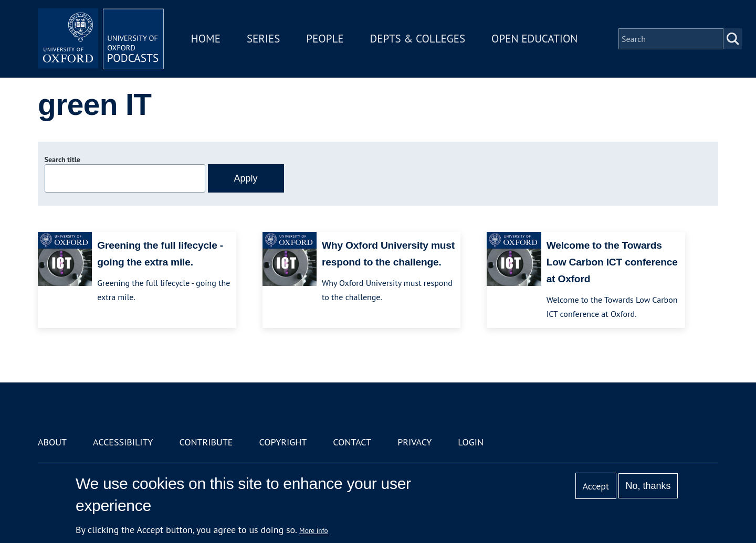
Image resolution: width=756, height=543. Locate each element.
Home (206, 39)
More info (314, 530)
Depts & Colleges (418, 39)
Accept (596, 486)
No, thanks (648, 486)
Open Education (534, 39)
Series (263, 39)
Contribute (206, 442)
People (325, 39)
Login (471, 442)
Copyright (283, 442)
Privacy (414, 442)
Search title (62, 159)
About (52, 442)
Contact (352, 442)
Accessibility (123, 442)
